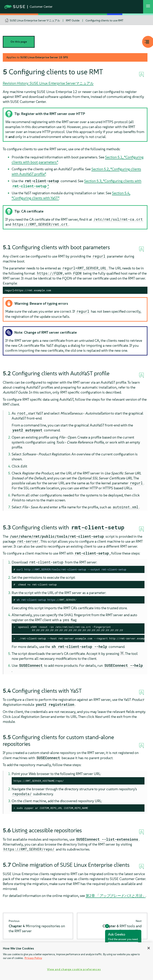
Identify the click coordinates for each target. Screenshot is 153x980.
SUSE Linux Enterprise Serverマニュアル (35, 20)
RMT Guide (73, 20)
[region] (76, 961)
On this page (19, 42)
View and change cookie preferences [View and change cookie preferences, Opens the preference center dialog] (74, 969)
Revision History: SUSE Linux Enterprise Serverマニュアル (48, 83)
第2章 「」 (116, 896)
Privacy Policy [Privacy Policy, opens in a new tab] (33, 958)
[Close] (149, 948)
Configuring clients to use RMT (104, 20)
